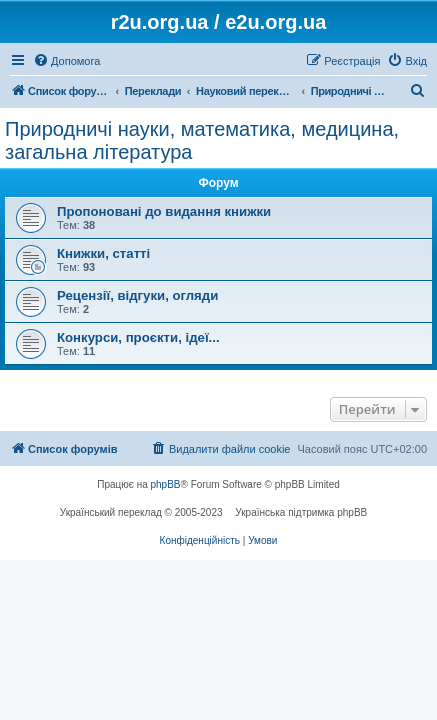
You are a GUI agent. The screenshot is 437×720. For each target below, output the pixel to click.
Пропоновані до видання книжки (164, 211)
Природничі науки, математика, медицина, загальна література (202, 140)
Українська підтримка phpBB (301, 512)
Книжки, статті (103, 253)
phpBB (166, 484)
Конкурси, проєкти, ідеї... (138, 337)
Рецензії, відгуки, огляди (137, 295)
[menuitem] (66, 61)
